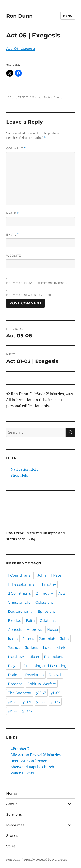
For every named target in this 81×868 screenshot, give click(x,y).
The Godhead (20, 693)
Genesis (15, 630)
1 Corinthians (19, 575)
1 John (41, 575)
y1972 (41, 702)
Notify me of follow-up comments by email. (37, 283)
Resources (15, 825)
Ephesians (47, 611)
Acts (59, 97)
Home (12, 793)
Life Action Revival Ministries (36, 755)
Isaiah (13, 639)
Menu (68, 16)
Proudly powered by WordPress (46, 860)
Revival (55, 675)
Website (14, 256)
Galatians (48, 621)
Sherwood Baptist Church (32, 767)
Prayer (13, 666)
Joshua (14, 648)
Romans (15, 684)
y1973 (55, 702)
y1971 (27, 702)
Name (13, 213)
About (12, 804)
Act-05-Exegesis (21, 48)
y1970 (13, 702)
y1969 (56, 693)
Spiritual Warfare (42, 684)
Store (11, 846)
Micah (34, 657)
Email (13, 235)
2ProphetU (20, 749)
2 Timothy (44, 593)
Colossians (44, 602)
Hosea (52, 630)
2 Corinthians (19, 593)
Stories (12, 836)
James (29, 639)
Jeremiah (47, 639)
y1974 (13, 711)
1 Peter (57, 575)
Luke (47, 648)
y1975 (27, 711)
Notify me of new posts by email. (29, 295)
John (65, 639)
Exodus (14, 621)
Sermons (14, 815)
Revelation (35, 675)
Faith (30, 621)
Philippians (54, 657)
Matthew (16, 657)
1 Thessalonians (21, 584)
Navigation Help (25, 469)
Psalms (14, 675)
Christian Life (19, 602)
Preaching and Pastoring (45, 666)
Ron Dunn (19, 16)
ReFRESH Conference (29, 761)
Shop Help (19, 475)
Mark (61, 648)
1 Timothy (48, 584)
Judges (32, 648)
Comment (16, 148)
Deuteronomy (20, 611)
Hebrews (34, 630)
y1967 (41, 693)
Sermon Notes (42, 97)
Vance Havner (22, 773)
